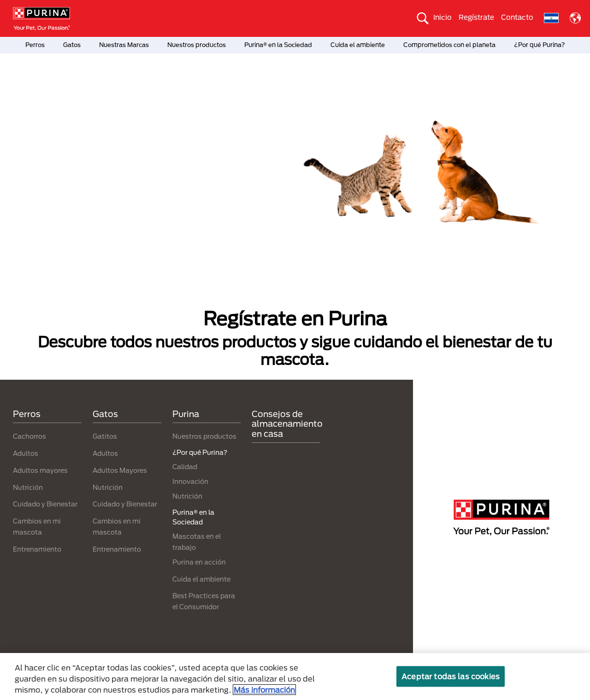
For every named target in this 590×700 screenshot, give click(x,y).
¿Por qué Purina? (540, 45)
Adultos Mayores (120, 470)
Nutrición (28, 487)
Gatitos (105, 436)
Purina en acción (199, 562)
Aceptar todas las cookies (451, 676)
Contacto (517, 17)
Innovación (190, 481)
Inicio (442, 17)
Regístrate (476, 17)
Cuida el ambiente (358, 45)
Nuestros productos (197, 45)
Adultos (26, 453)
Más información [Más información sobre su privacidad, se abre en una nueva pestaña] (264, 690)
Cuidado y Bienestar (45, 504)
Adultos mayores (40, 470)
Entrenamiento (37, 549)
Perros (35, 45)
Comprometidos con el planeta (449, 45)
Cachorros (29, 436)
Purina (186, 414)
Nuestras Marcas (124, 45)
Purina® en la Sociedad (278, 45)
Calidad (185, 467)
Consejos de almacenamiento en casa (287, 424)
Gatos (72, 45)
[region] (295, 676)
